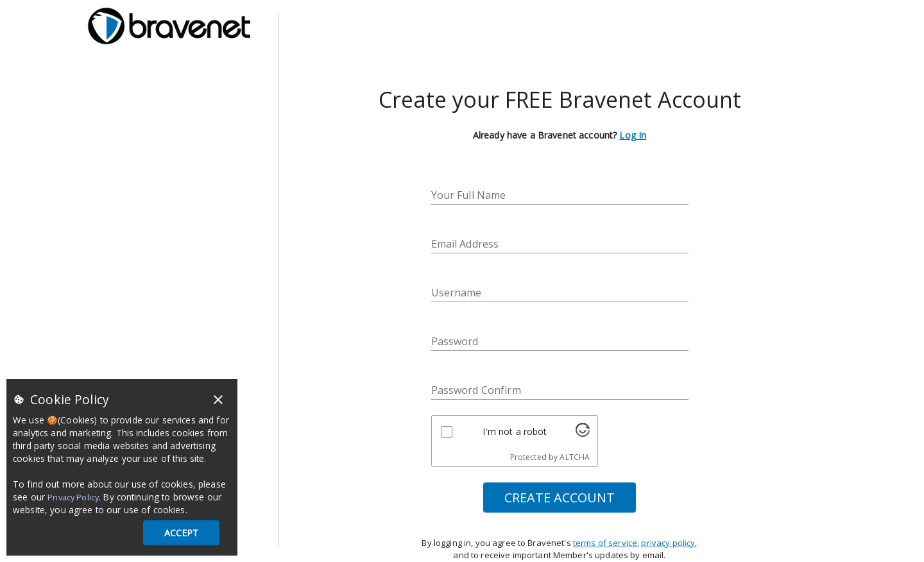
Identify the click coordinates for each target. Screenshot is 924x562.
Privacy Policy (73, 497)
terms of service (605, 543)
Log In (633, 135)
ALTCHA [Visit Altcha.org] (575, 457)
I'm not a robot (515, 431)
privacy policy (668, 543)
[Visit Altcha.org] (583, 433)
